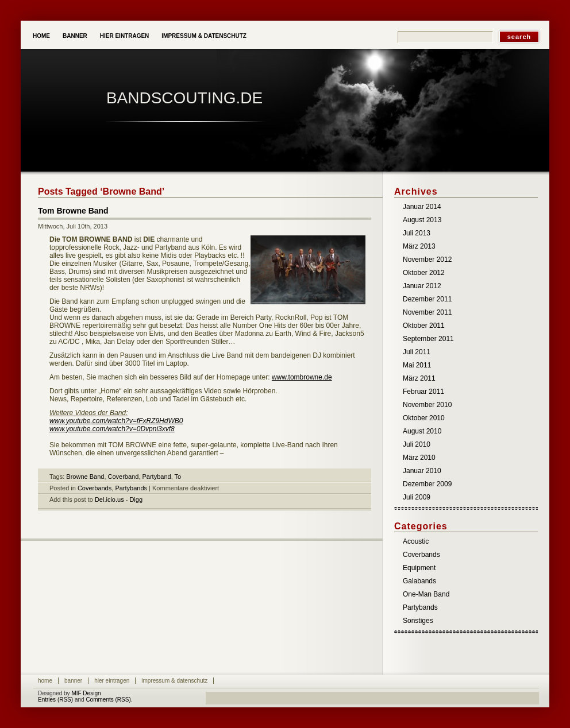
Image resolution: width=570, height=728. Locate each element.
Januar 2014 (422, 207)
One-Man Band (426, 594)
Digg (136, 499)
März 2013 (419, 246)
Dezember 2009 (427, 484)
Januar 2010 (422, 471)
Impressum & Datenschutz (204, 36)
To (178, 477)
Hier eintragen (125, 36)
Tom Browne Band (73, 211)
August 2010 (422, 431)
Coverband (124, 477)
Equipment (419, 568)
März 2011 (419, 378)
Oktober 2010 (424, 418)
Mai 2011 (417, 365)
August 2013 (422, 220)
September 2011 (428, 339)
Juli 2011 (417, 352)
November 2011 (427, 312)
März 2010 (419, 458)
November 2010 (427, 405)
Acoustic (416, 541)
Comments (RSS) (108, 700)
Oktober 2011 (424, 326)
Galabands (419, 581)
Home (41, 36)
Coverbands (95, 488)
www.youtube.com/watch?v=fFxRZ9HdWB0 (116, 421)
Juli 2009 (417, 497)
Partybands (131, 488)
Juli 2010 (417, 444)
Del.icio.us (109, 499)
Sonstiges (418, 621)
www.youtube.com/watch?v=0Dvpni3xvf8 (112, 429)
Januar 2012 (422, 286)
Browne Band (85, 477)
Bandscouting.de (184, 98)
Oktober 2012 (424, 273)
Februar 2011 (423, 392)
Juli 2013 (417, 233)
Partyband (156, 477)
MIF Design (86, 693)
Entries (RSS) (55, 700)
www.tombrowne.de (302, 377)
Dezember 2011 (427, 299)
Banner (75, 36)
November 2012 (427, 260)
